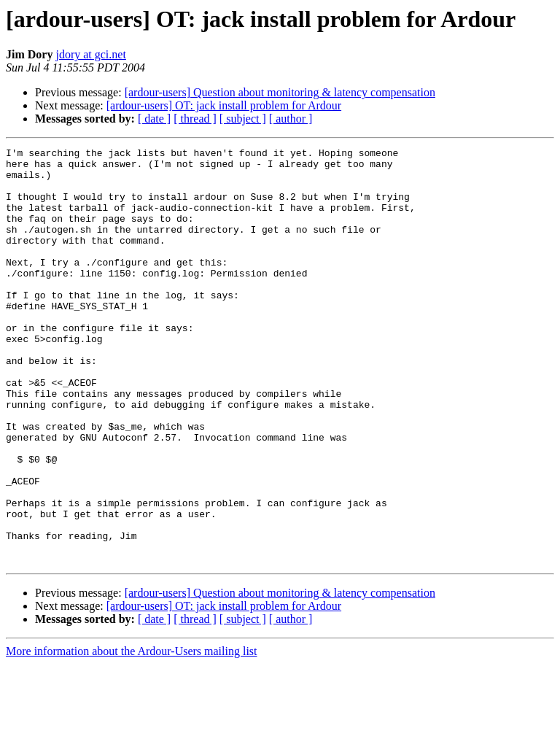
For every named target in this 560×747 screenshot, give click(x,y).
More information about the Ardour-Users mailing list (132, 734)
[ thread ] (195, 119)
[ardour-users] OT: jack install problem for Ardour (224, 105)
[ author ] (291, 119)
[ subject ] (243, 119)
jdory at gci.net (90, 54)
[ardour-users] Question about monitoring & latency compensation (280, 92)
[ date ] (154, 119)
